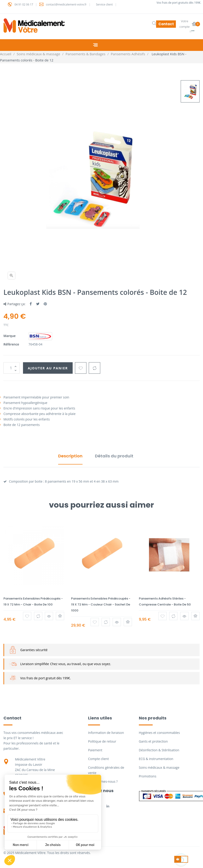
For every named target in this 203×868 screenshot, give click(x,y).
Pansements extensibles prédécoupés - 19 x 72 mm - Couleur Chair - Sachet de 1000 (101, 604)
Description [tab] (70, 456)
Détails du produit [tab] (114, 456)
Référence (11, 344)
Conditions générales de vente (106, 770)
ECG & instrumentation (156, 759)
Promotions (148, 776)
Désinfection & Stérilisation (159, 750)
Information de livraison (106, 733)
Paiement (95, 750)
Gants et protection (153, 741)
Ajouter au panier (48, 368)
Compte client (98, 759)
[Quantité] (11, 368)
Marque (10, 336)
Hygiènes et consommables (159, 733)
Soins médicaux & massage (159, 767)
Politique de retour (102, 741)
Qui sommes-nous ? (103, 781)
